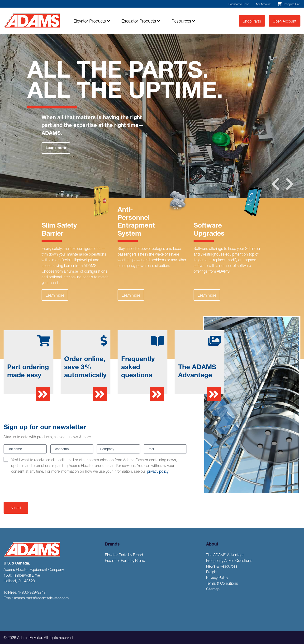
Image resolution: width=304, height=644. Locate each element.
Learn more (56, 148)
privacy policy (158, 471)
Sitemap (213, 589)
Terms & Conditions (222, 583)
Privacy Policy (217, 578)
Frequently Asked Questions (229, 560)
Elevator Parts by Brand (124, 555)
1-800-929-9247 (32, 592)
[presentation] (40, 487)
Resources (183, 21)
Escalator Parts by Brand (125, 560)
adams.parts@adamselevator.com (41, 598)
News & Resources (222, 566)
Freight (212, 572)
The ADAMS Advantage (225, 555)
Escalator (141, 21)
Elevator (92, 21)
